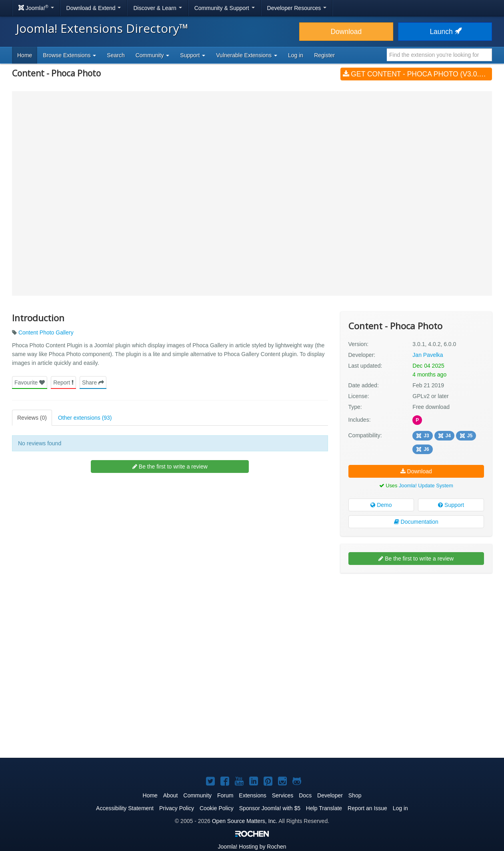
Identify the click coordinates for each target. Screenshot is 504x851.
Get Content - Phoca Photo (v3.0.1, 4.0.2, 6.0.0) (417, 74)
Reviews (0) (32, 418)
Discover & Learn (157, 8)
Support (451, 505)
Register (324, 55)
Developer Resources (297, 8)
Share (93, 382)
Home (25, 55)
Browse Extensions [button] (69, 55)
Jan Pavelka (428, 355)
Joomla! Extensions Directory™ (102, 28)
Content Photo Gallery (46, 332)
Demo (381, 505)
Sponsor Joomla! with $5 (270, 808)
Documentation (416, 522)
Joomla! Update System (426, 486)
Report (63, 382)
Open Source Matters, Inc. (245, 821)
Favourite (30, 382)
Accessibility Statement (125, 808)
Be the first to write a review (170, 467)
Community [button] (153, 55)
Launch (445, 32)
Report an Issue (367, 808)
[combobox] (439, 55)
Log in (296, 55)
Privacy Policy (177, 808)
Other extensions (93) (85, 418)
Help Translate (324, 808)
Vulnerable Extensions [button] (247, 55)
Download (346, 32)
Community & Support (225, 8)
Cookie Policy (217, 808)
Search (116, 55)
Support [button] (193, 55)
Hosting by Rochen (252, 847)
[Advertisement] (416, 631)
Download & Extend (94, 8)
